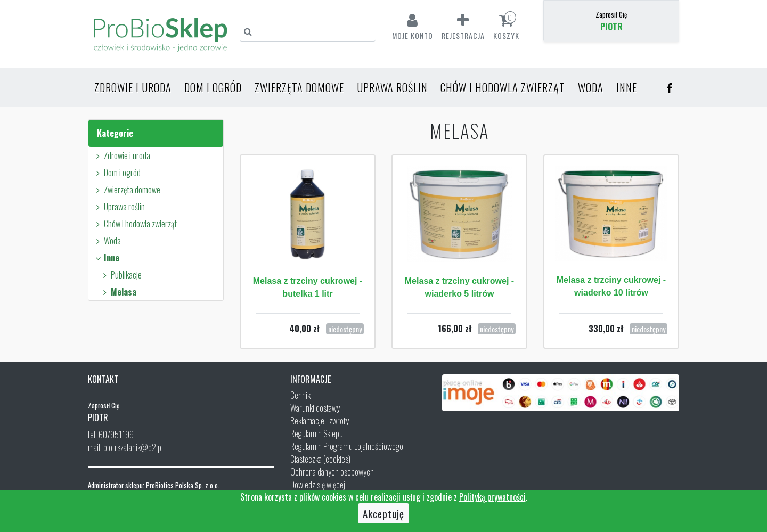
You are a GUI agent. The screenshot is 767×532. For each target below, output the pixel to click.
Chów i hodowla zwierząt (503, 87)
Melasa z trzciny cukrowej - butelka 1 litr (308, 287)
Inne (627, 87)
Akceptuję (383, 513)
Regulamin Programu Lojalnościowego (347, 446)
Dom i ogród (213, 87)
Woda (591, 87)
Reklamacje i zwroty (320, 421)
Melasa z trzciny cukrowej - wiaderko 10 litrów (611, 286)
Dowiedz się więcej (318, 485)
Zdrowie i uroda (133, 87)
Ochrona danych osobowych (332, 472)
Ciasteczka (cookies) (320, 459)
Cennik (300, 395)
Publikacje (121, 275)
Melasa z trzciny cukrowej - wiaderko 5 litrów (459, 287)
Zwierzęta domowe (299, 87)
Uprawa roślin (392, 87)
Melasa (118, 292)
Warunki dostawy (315, 408)
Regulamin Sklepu (317, 433)
